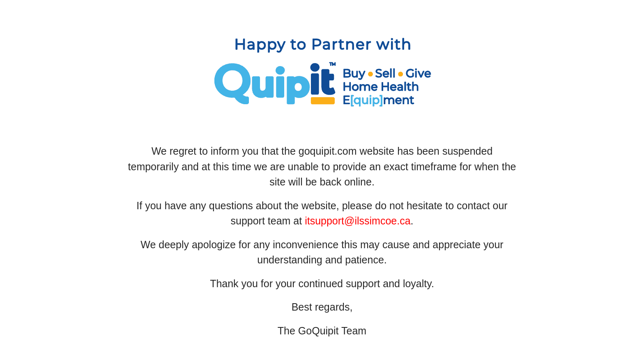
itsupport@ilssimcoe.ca (358, 221)
